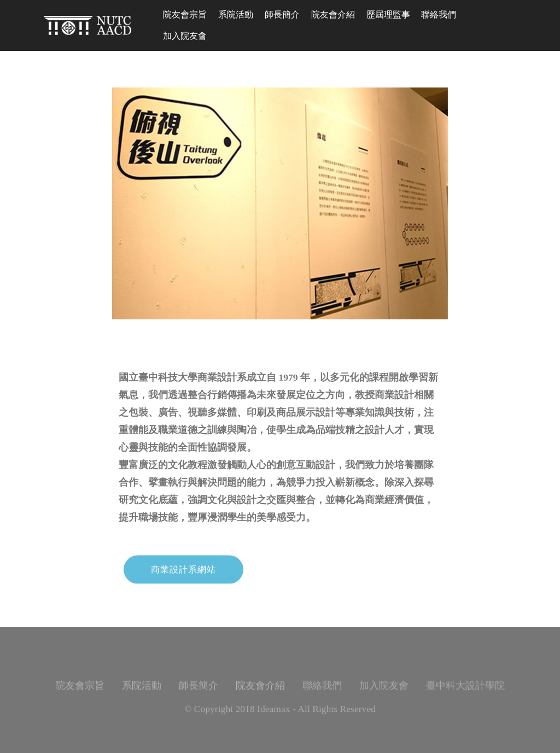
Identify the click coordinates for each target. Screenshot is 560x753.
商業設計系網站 (183, 576)
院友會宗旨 (185, 14)
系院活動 (236, 14)
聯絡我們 (439, 14)
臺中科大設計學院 (465, 692)
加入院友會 (185, 36)
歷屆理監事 (388, 14)
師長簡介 (282, 14)
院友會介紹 (333, 14)
